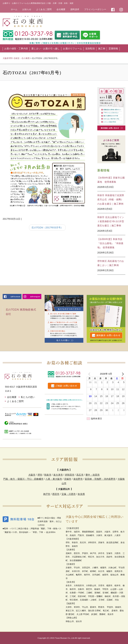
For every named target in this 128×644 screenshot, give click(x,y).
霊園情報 (113, 48)
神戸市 (47, 494)
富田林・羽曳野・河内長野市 (100, 479)
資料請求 (75, 9)
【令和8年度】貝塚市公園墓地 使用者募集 (111, 180)
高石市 (80, 475)
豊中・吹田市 (93, 475)
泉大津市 (58, 475)
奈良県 (81, 494)
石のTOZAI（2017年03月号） (47, 228)
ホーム (14, 9)
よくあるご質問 (44, 9)
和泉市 (48, 475)
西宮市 (56, 494)
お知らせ (27, 9)
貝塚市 (68, 479)
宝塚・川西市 (69, 494)
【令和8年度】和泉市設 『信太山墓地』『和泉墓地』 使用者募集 (110, 243)
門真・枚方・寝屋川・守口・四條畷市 (23, 479)
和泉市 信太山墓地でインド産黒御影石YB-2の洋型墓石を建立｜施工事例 (111, 221)
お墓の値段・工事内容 (16, 48)
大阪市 (32, 475)
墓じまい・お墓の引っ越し (45, 48)
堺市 (40, 475)
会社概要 (61, 9)
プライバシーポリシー (95, 9)
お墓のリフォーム (72, 48)
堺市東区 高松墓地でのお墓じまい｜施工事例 (111, 263)
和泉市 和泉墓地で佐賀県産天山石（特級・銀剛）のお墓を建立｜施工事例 (111, 199)
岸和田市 (70, 475)
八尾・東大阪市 (54, 479)
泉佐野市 (78, 479)
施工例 (102, 48)
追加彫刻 (90, 48)
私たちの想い (28, 397)
